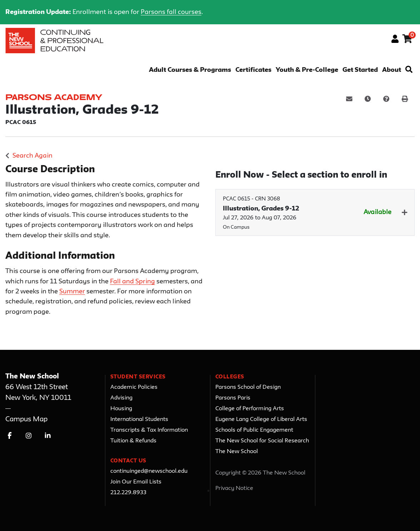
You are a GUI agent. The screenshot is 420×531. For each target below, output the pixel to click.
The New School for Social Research (262, 441)
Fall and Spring (132, 282)
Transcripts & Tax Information (149, 430)
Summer (72, 292)
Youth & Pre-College (307, 70)
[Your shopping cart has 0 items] (408, 40)
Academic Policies (134, 387)
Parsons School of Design (248, 387)
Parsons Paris (233, 398)
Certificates (253, 70)
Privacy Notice (234, 488)
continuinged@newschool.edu (149, 471)
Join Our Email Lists (136, 482)
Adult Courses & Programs (190, 70)
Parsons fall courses (171, 12)
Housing (121, 409)
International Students (139, 420)
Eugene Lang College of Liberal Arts (261, 420)
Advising (121, 398)
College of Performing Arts (250, 409)
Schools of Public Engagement (254, 430)
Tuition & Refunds (133, 441)
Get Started (360, 70)
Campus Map (26, 419)
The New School (237, 452)
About (392, 70)
